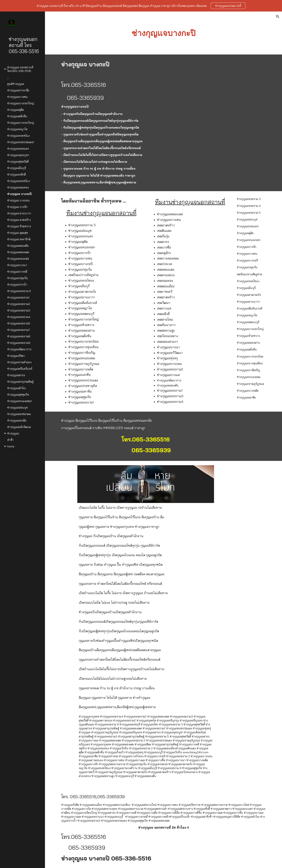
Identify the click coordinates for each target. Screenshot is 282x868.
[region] (141, 6)
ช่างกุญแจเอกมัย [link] (17, 420)
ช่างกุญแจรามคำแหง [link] (19, 362)
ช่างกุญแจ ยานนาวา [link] (19, 213)
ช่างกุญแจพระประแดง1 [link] (21, 142)
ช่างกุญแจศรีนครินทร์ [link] (20, 369)
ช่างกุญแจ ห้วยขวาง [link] (19, 226)
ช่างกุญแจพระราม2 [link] (19, 304)
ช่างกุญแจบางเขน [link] (17, 97)
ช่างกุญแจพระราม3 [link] (19, 310)
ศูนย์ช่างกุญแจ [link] (16, 84)
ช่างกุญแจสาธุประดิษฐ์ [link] (20, 382)
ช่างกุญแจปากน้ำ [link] (17, 284)
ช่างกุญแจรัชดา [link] (16, 356)
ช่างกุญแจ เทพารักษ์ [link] (19, 239)
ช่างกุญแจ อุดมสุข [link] (18, 233)
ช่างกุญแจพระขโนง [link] (18, 136)
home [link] (11, 446)
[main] (163, 33)
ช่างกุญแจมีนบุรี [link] (17, 168)
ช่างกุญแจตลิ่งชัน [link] (17, 116)
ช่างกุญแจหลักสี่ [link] (16, 174)
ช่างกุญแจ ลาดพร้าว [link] (19, 220)
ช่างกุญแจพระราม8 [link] (19, 336)
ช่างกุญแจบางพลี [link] (17, 272)
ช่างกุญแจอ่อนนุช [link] (17, 407)
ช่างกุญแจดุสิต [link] (15, 110)
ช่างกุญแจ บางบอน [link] (18, 200)
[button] (278, 17)
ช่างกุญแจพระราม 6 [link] (19, 291)
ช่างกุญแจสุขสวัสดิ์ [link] (18, 161)
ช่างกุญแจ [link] (13, 433)
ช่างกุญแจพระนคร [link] (18, 149)
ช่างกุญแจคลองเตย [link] (18, 252)
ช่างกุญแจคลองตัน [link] (18, 246)
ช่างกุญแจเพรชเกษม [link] (19, 414)
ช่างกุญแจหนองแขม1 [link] (19, 401)
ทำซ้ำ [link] (10, 440)
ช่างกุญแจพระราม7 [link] (19, 330)
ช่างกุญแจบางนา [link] (17, 265)
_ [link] (8, 77)
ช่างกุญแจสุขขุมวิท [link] (18, 395)
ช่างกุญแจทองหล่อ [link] (18, 259)
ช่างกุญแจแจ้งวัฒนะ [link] (19, 427)
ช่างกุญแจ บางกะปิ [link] (19, 194)
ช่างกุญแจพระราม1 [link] (18, 297)
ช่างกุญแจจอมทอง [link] (18, 187)
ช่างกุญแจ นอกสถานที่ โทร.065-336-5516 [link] (20, 69)
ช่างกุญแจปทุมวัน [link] (18, 278)
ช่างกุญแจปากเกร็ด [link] (18, 90)
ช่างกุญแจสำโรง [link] (16, 388)
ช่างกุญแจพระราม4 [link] (19, 317)
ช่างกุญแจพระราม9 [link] (19, 343)
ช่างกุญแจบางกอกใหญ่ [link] (21, 103)
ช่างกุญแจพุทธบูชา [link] (18, 155)
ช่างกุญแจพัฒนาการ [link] (19, 349)
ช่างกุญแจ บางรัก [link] (17, 207)
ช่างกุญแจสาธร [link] (16, 375)
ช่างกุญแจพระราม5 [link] (19, 323)
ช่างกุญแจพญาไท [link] (17, 129)
